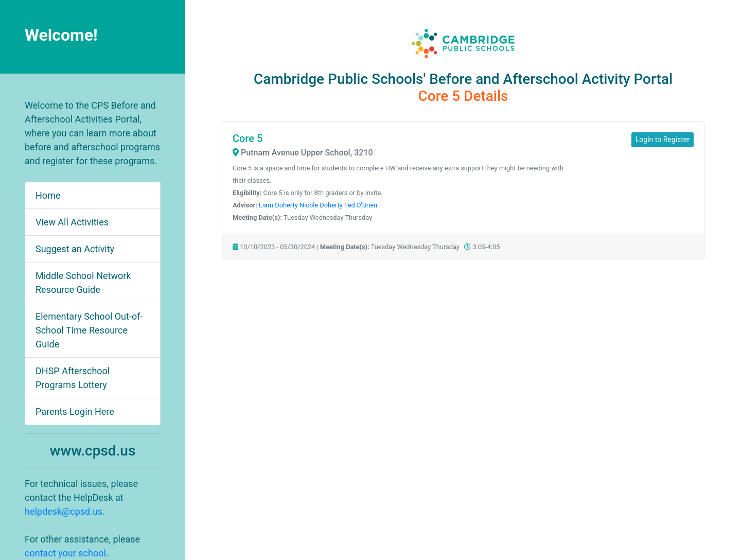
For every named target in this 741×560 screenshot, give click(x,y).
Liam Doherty (278, 205)
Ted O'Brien (361, 205)
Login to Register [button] (663, 139)
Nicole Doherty (321, 205)
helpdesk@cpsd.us (64, 511)
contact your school (65, 553)
